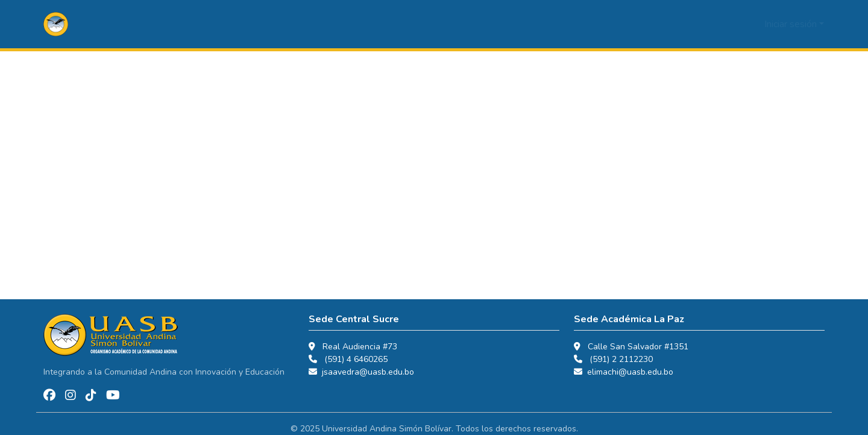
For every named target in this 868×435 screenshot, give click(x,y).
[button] (56, 24)
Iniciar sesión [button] (792, 24)
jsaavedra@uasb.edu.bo (368, 372)
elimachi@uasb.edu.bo (630, 372)
